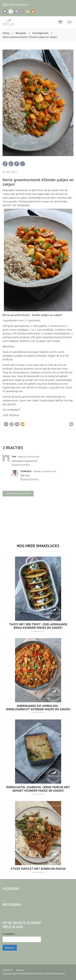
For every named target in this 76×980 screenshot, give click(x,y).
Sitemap (20, 970)
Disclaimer (8, 970)
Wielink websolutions (55, 974)
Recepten (21, 33)
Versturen (10, 948)
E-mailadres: (9, 934)
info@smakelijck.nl (17, 4)
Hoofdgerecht (40, 33)
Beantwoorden (21, 464)
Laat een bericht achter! (18, 494)
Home (6, 33)
